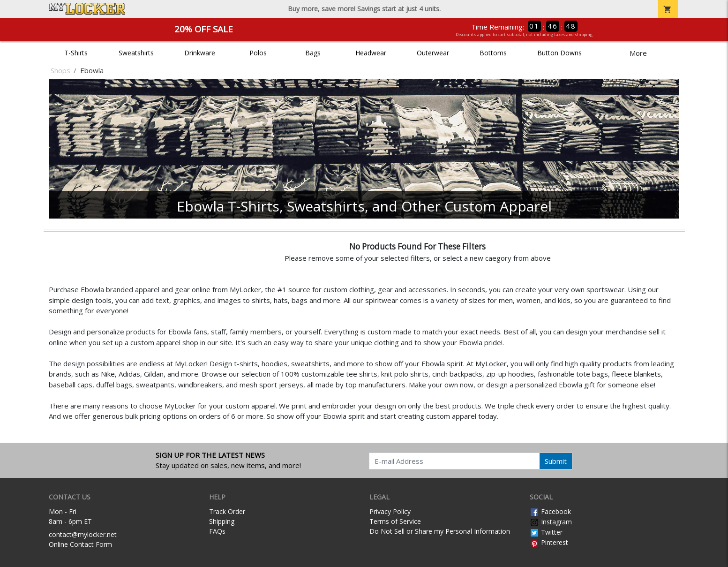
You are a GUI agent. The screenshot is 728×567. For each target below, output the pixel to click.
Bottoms (493, 53)
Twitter (546, 532)
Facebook (550, 511)
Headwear (371, 53)
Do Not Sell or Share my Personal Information (440, 531)
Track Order (227, 511)
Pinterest (549, 542)
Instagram (551, 522)
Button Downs (559, 53)
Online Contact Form (80, 544)
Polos (258, 53)
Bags (313, 53)
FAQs (217, 531)
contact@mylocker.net (83, 534)
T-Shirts (76, 53)
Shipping (222, 521)
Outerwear (433, 53)
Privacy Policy (390, 511)
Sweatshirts (136, 53)
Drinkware (200, 53)
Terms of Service (395, 521)
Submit (556, 461)
